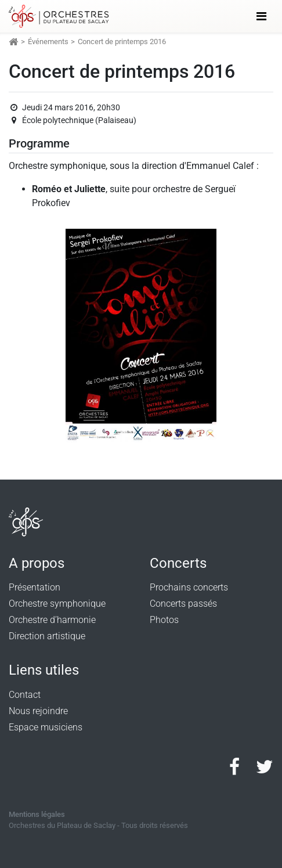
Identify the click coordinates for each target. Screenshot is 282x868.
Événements (48, 42)
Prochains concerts (189, 587)
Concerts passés (183, 604)
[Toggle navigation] (261, 16)
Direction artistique (47, 636)
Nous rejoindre (38, 711)
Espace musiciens (46, 727)
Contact (25, 695)
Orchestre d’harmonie (52, 620)
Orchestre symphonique (57, 604)
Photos (164, 620)
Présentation (35, 587)
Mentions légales (37, 814)
